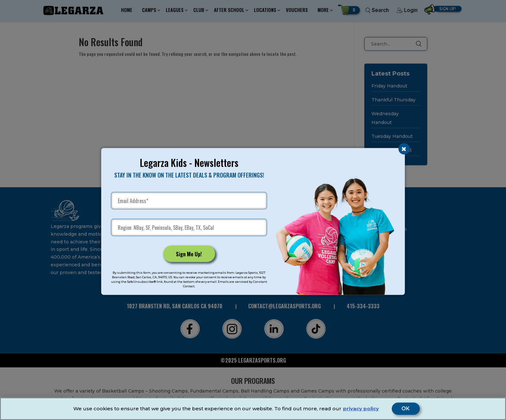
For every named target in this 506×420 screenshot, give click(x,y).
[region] (253, 409)
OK (406, 409)
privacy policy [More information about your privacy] (361, 409)
